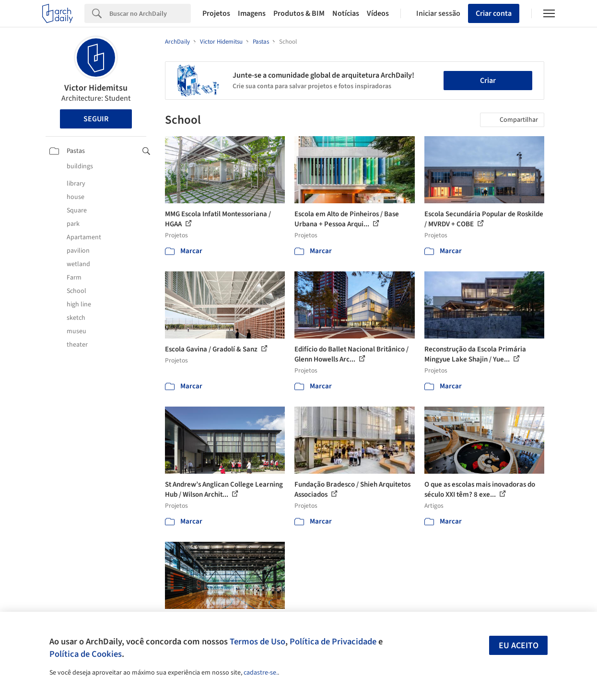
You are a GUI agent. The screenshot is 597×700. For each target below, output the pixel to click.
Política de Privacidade (333, 642)
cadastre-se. (261, 673)
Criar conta (494, 13)
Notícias (346, 13)
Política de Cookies (86, 654)
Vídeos (378, 13)
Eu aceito (519, 646)
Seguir (96, 119)
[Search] (150, 13)
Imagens (252, 13)
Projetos (216, 13)
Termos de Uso (258, 642)
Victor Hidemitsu (96, 88)
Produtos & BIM (299, 13)
